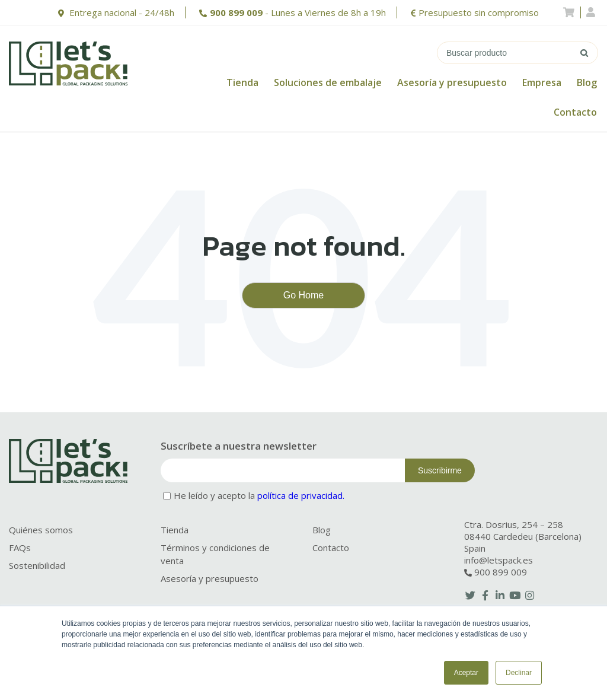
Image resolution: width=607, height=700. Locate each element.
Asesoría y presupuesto (452, 82)
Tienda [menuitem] (175, 530)
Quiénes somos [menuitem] (41, 530)
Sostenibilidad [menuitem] (37, 565)
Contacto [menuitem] (331, 548)
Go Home (303, 295)
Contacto (575, 112)
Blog (587, 82)
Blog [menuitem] (322, 530)
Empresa (542, 82)
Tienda (242, 82)
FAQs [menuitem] (20, 548)
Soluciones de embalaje (328, 82)
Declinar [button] (519, 673)
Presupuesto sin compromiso (479, 12)
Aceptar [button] (466, 673)
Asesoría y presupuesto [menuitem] (210, 578)
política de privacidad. (301, 495)
